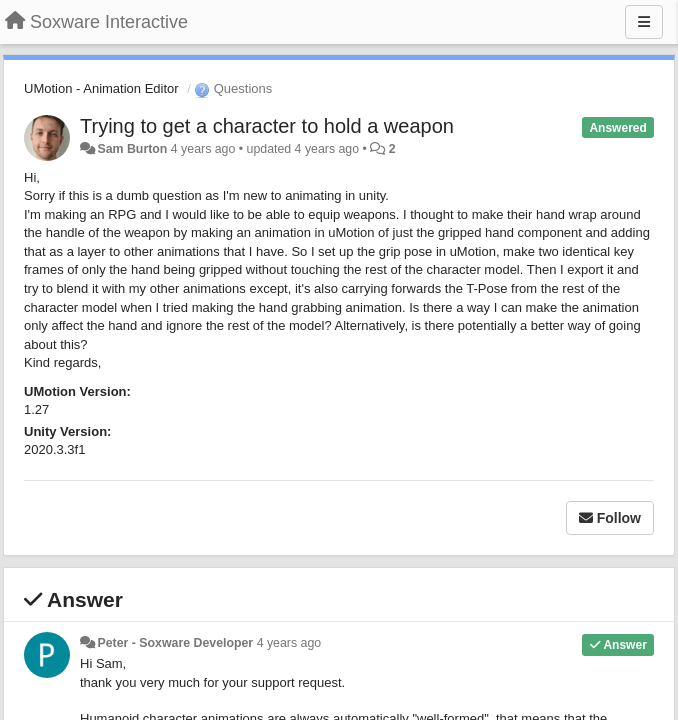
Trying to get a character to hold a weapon (267, 126)
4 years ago (289, 643)
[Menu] (644, 22)
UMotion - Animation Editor (101, 88)
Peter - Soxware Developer (175, 643)
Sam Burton (132, 149)
